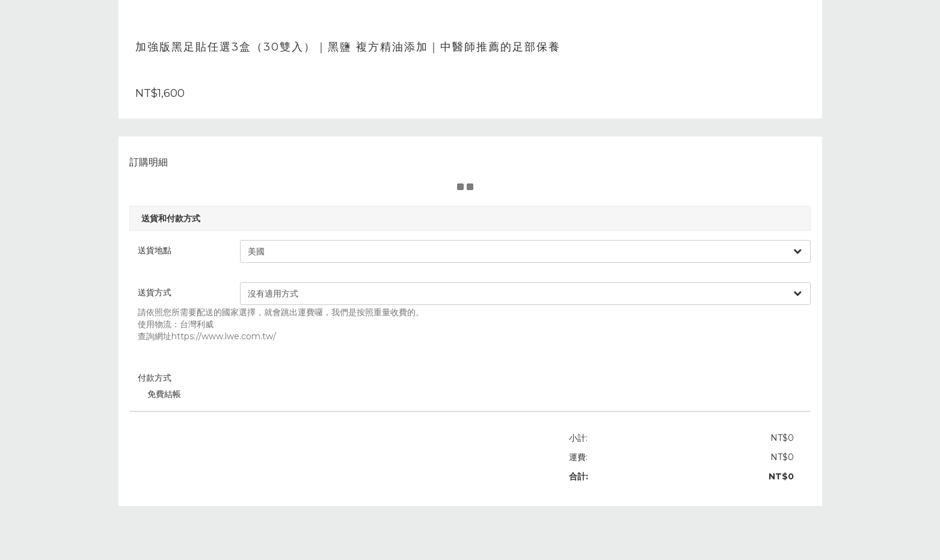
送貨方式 (162, 292)
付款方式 (162, 378)
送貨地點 (162, 250)
